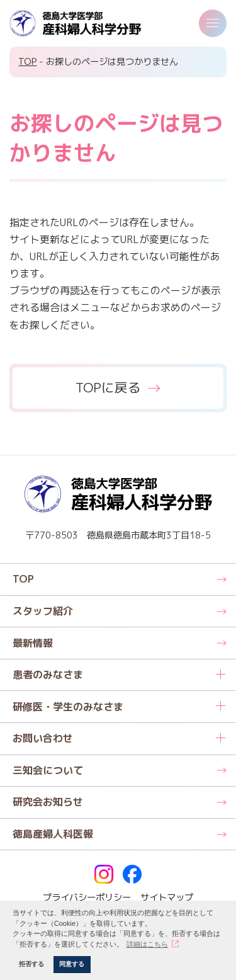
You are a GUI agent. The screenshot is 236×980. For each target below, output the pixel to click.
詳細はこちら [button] (147, 944)
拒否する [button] (31, 964)
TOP (27, 62)
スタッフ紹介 (43, 611)
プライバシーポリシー (87, 897)
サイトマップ (167, 897)
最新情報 (33, 643)
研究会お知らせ (48, 802)
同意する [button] (72, 964)
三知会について (48, 770)
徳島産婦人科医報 (53, 834)
